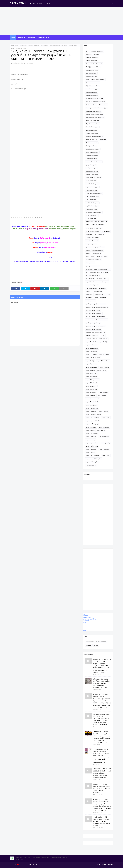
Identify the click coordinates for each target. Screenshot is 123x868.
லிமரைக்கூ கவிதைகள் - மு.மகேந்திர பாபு (97, 339)
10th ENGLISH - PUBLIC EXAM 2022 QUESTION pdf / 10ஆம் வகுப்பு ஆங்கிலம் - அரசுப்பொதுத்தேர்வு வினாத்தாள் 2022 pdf (102, 773)
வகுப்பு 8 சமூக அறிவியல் (92, 443)
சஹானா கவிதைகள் (102, 257)
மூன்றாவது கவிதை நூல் (92, 336)
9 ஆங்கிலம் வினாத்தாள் (92, 206)
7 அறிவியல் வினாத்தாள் (92, 171)
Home (33, 3)
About (40, 3)
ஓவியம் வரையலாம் (98, 250)
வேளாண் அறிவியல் (91, 465)
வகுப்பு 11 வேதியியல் (91, 377)
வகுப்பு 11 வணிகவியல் (92, 373)
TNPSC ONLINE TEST (91, 234)
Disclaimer (86, 621)
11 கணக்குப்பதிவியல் (91, 92)
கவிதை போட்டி (97, 253)
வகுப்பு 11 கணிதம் (104, 367)
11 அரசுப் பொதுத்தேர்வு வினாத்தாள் (95, 80)
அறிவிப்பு (101, 234)
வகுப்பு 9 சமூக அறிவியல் (92, 456)
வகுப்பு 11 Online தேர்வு (103, 361)
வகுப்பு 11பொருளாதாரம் (92, 380)
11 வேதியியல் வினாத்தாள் (100, 108)
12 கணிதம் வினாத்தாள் (92, 133)
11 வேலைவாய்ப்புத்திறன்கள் (93, 111)
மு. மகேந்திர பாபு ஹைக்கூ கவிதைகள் (96, 298)
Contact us (86, 624)
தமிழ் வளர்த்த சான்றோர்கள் (93, 276)
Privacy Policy (87, 617)
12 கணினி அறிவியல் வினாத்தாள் (94, 136)
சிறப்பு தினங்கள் (90, 263)
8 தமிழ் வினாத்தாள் (91, 200)
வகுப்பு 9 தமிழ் (106, 456)
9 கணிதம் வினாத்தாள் (91, 209)
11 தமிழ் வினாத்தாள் (91, 105)
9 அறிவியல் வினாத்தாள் (92, 203)
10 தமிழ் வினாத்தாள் (91, 73)
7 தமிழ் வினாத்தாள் (91, 181)
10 (86, 51)
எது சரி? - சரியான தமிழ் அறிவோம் (95, 247)
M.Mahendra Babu (18, 63)
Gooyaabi (41, 865)
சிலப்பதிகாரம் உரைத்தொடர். (93, 260)
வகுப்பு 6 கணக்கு (103, 411)
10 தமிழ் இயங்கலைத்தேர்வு (93, 67)
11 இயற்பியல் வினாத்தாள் (92, 86)
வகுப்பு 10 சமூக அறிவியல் (93, 358)
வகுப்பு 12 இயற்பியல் (91, 389)
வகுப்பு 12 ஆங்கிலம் (91, 386)
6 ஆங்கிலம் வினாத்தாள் (92, 155)
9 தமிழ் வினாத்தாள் (91, 219)
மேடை (103, 336)
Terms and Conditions (89, 619)
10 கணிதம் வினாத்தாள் (92, 57)
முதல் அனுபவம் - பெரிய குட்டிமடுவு (95, 332)
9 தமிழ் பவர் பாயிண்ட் (92, 215)
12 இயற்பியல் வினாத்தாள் (92, 124)
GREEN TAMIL (18, 3)
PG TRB (87, 225)
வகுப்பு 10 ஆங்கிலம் (91, 355)
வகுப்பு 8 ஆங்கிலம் (104, 437)
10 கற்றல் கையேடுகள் (91, 61)
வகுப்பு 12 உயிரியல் (91, 392)
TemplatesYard (25, 865)
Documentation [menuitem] (42, 38)
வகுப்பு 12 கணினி (90, 396)
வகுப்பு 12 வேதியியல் (91, 383)
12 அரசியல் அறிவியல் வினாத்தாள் (95, 118)
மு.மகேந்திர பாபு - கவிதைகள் (94, 313)
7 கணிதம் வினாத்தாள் (91, 168)
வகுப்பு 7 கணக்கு (90, 430)
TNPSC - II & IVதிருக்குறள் (92, 231)
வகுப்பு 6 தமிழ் (106, 418)
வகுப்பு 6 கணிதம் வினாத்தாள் (93, 415)
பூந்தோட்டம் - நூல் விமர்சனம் (94, 291)
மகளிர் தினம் (89, 294)
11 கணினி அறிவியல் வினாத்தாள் (94, 99)
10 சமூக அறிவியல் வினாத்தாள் (94, 64)
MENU (84, 630)
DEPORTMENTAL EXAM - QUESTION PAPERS (96, 222)
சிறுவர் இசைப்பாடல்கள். (92, 266)
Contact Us (110, 865)
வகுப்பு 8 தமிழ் (106, 443)
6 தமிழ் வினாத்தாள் (91, 165)
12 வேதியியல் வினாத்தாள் (93, 149)
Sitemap (85, 616)
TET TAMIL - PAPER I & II (98, 225)
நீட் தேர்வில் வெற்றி (102, 279)
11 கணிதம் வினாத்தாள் (92, 95)
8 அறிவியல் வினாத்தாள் (92, 184)
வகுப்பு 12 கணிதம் (104, 392)
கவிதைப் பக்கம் (90, 257)
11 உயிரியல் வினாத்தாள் (92, 89)
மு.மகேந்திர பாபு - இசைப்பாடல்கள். (95, 304)
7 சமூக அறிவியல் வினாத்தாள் (93, 178)
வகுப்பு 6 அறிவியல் (91, 345)
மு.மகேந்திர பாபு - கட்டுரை (93, 310)
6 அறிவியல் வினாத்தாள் (92, 152)
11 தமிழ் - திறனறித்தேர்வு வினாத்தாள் (95, 102)
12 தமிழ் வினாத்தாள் (91, 146)
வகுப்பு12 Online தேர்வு (92, 462)
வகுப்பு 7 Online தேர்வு (92, 424)
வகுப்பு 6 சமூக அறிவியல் (92, 418)
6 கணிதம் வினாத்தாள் (91, 159)
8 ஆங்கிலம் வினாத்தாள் (92, 187)
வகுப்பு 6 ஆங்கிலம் (91, 411)
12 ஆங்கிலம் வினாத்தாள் (92, 121)
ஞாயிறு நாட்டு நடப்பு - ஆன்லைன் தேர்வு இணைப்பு (96, 270)
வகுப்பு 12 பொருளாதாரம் (92, 399)
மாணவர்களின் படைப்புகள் (102, 294)
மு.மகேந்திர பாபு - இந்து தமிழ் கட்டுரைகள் (97, 307)
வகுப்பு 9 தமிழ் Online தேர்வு (93, 459)
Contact (47, 3)
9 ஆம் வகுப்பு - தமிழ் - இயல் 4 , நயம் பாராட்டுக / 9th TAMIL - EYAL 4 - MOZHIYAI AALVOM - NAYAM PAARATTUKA (102, 821)
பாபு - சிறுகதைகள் (103, 282)
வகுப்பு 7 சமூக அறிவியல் (92, 421)
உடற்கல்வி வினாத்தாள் (92, 241)
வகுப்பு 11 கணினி (90, 370)
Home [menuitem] (13, 38)
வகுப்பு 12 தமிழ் (103, 342)
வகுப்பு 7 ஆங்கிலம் (104, 427)
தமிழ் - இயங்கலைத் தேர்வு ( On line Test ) (97, 272)
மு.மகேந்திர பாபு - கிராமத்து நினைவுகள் (96, 320)
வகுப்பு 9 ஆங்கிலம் (104, 449)
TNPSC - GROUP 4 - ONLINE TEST (94, 228)
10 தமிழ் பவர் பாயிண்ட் (92, 70)
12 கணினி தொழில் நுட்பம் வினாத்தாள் (96, 140)
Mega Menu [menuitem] (31, 38)
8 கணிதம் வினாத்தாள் (91, 190)
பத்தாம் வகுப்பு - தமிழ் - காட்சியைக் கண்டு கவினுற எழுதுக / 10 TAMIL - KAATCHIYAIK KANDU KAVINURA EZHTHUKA (102, 683)
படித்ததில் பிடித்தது (91, 282)
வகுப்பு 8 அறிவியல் (91, 437)
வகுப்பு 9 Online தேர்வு (92, 446)
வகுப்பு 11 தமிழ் (102, 370)
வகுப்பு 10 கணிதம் (20, 46)
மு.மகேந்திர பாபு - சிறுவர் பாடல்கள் (95, 326)
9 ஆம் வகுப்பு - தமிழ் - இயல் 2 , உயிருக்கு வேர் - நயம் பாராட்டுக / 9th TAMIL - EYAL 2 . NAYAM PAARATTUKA (102, 789)
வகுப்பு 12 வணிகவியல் (92, 402)
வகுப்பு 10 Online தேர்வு (92, 348)
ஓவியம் (88, 250)
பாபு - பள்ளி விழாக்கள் (92, 285)
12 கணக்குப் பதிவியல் (91, 130)
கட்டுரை (88, 253)
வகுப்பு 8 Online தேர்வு (92, 434)
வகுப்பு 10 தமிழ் (90, 361)
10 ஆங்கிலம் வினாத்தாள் (92, 54)
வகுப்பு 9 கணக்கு (90, 452)
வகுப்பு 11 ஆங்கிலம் (91, 364)
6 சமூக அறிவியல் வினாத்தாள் (94, 162)
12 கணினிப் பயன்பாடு (92, 143)
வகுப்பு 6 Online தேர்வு (92, 408)
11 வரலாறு (88, 108)
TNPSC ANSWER (106, 231)
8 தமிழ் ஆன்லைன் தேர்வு (92, 197)
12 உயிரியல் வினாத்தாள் (92, 127)
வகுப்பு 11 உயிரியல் (91, 342)
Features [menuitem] (20, 38)
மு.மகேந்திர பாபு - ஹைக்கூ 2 (93, 329)
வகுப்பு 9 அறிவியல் (91, 449)
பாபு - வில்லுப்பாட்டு (91, 288)
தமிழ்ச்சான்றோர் (90, 279)
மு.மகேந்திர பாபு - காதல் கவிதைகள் (95, 317)
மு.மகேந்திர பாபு (90, 301)
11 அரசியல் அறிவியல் (91, 76)
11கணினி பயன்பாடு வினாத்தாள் (94, 114)
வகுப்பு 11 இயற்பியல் (91, 367)
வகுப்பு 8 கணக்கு (90, 440)
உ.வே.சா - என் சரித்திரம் (92, 238)
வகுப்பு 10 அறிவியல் (91, 351)
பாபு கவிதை (103, 288)
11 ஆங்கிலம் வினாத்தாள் (92, 83)
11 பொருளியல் (103, 105)
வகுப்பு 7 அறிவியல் (91, 427)
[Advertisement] (61, 21)
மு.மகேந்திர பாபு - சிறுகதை (93, 323)
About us (85, 622)
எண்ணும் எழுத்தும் (91, 244)
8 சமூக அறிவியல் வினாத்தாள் (94, 193)
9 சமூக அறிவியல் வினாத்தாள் (94, 212)
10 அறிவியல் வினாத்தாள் (96, 51)
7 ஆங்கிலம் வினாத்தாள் (92, 174)
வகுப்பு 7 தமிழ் (101, 430)
